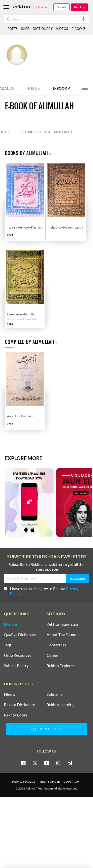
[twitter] (35, 763)
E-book (62, 88)
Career (52, 655)
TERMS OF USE (50, 781)
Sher (34, 88)
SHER (25, 29)
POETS (13, 29)
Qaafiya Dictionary (20, 635)
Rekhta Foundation (63, 624)
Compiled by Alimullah (47, 132)
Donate (62, 7)
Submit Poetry (16, 666)
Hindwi (10, 694)
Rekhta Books (16, 715)
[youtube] (47, 763)
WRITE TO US (47, 729)
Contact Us (56, 645)
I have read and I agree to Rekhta (41, 591)
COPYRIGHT (72, 781)
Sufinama (55, 694)
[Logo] (22, 7)
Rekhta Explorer (60, 666)
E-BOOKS (78, 29)
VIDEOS (62, 29)
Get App (79, 7)
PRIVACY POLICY (24, 781)
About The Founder (63, 635)
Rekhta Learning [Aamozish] (61, 705)
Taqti (8, 645)
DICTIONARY (43, 29)
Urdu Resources (18, 655)
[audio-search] (84, 19)
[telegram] (70, 763)
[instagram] (58, 763)
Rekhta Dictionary (19, 705)
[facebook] (23, 763)
